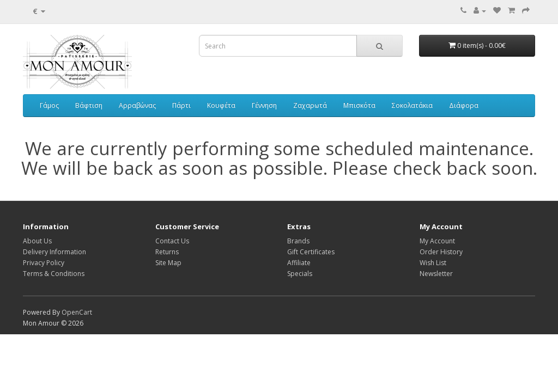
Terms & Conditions (54, 274)
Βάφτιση (89, 105)
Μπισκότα (359, 105)
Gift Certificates (311, 252)
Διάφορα (464, 105)
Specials (300, 274)
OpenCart (77, 312)
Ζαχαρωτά (310, 105)
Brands (298, 241)
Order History (441, 252)
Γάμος (49, 105)
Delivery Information (54, 252)
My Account (437, 241)
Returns (167, 252)
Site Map (168, 263)
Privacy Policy (44, 263)
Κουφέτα (221, 105)
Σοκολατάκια (412, 105)
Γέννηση (264, 105)
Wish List (433, 263)
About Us (37, 241)
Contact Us (172, 241)
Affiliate (299, 263)
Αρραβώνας (137, 105)
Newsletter (436, 274)
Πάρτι (181, 105)
